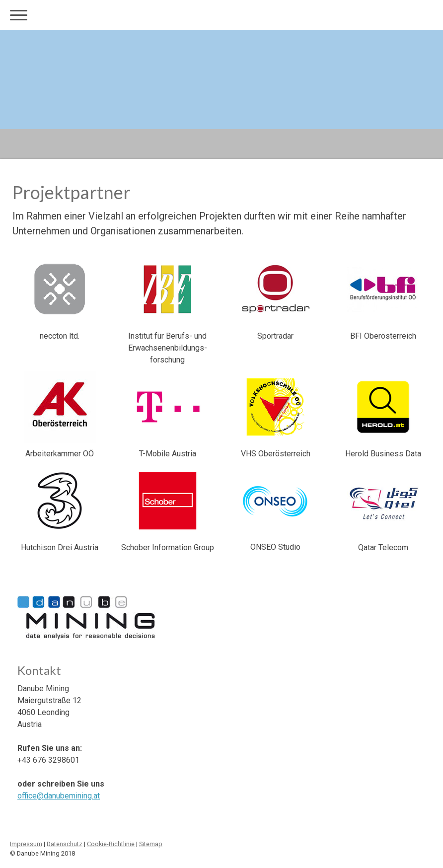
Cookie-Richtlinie (111, 844)
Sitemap (151, 844)
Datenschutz (65, 844)
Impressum (26, 844)
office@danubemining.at (59, 796)
